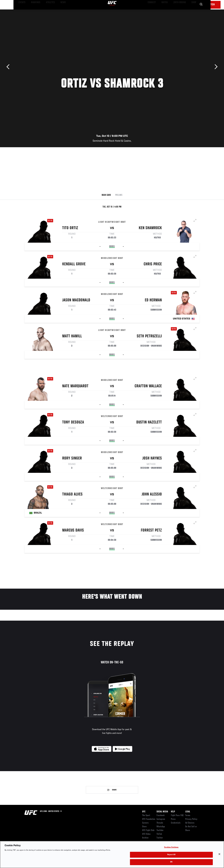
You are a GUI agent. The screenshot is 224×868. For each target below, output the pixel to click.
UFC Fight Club (148, 830)
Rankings (33, 11)
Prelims (119, 195)
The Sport (146, 815)
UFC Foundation (149, 819)
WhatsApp (161, 827)
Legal (188, 812)
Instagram (161, 819)
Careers (145, 823)
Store (144, 827)
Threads (160, 823)
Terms (188, 815)
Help (173, 812)
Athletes (46, 11)
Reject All (171, 855)
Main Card (106, 195)
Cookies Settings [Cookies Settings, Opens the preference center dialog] (171, 847)
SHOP (193, 11)
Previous (9, 67)
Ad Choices (190, 823)
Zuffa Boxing (181, 11)
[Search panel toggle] (201, 11)
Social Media (162, 812)
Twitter (160, 838)
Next (215, 67)
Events (21, 11)
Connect (155, 11)
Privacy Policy (191, 819)
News (57, 11)
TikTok (159, 834)
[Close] (219, 854)
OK (171, 862)
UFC (144, 812)
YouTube (160, 830)
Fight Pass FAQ (177, 815)
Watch (167, 11)
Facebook (161, 815)
